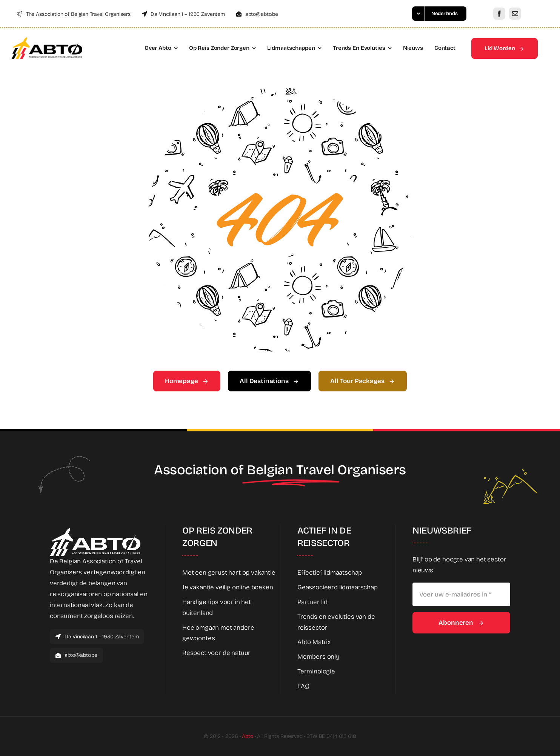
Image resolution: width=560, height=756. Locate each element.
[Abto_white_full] (95, 531)
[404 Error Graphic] (280, 91)
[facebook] (499, 14)
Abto (247, 736)
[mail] (515, 14)
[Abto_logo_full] (47, 41)
